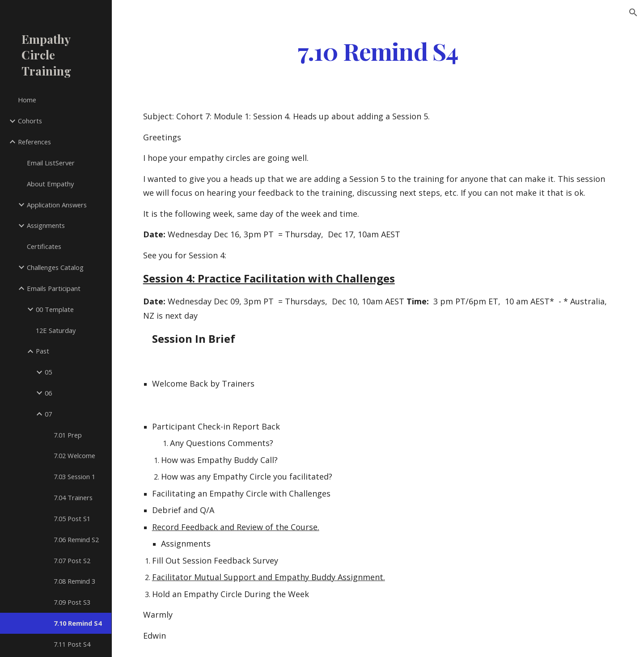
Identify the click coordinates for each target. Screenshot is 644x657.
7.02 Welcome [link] (74, 455)
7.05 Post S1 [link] (72, 518)
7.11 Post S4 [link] (72, 644)
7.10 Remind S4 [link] (78, 623)
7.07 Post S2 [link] (72, 560)
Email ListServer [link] (51, 163)
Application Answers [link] (57, 205)
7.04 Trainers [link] (73, 497)
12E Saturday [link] (56, 330)
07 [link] (48, 414)
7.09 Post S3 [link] (72, 602)
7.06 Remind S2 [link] (76, 539)
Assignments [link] (46, 225)
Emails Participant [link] (54, 288)
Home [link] (27, 100)
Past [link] (42, 351)
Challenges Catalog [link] (55, 267)
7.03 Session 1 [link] (74, 476)
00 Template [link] (55, 309)
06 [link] (48, 393)
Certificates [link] (44, 246)
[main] (378, 51)
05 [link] (48, 372)
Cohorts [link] (30, 121)
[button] (633, 13)
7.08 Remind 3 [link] (74, 581)
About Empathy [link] (50, 184)
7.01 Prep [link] (68, 435)
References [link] (34, 142)
